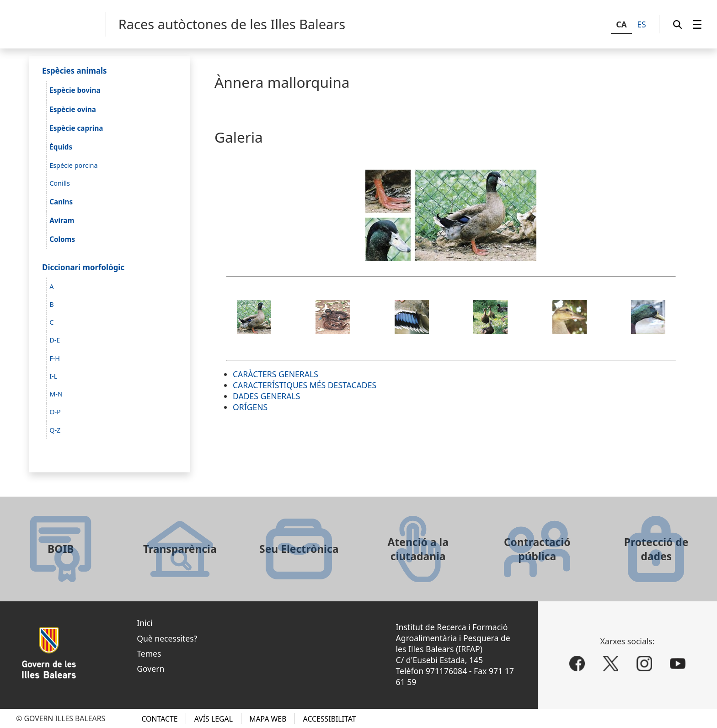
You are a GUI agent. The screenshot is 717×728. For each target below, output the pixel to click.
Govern (150, 669)
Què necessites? (167, 638)
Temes (149, 653)
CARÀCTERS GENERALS (276, 374)
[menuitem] (697, 24)
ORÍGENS (250, 407)
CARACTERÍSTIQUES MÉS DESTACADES (305, 385)
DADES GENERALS (266, 396)
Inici (144, 623)
